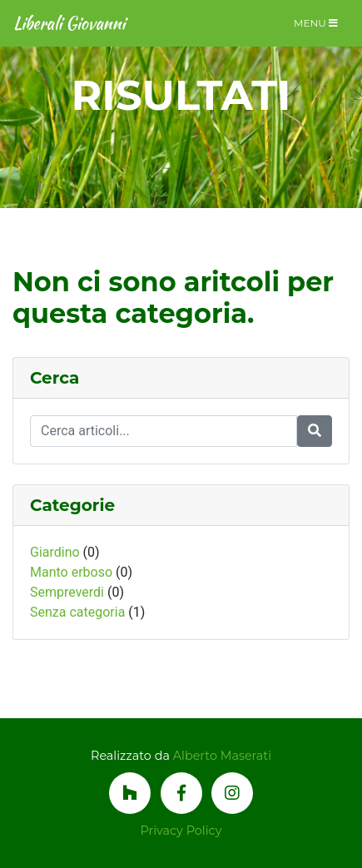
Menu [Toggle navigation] (316, 23)
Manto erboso (71, 572)
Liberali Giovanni (69, 23)
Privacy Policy (181, 831)
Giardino (55, 552)
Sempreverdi (67, 592)
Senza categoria (77, 612)
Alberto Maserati (222, 756)
